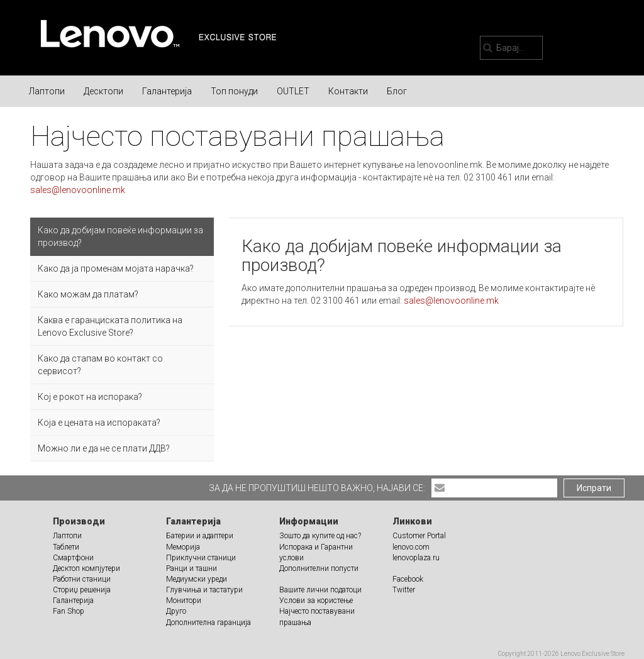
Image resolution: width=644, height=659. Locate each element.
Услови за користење (316, 601)
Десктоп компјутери (86, 568)
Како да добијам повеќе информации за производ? (120, 236)
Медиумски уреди (197, 579)
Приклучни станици (201, 558)
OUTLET (293, 91)
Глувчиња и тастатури (204, 590)
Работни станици (82, 579)
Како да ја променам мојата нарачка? (116, 269)
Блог (397, 91)
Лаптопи (47, 91)
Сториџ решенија (82, 590)
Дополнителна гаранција (208, 623)
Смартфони (73, 558)
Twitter (404, 590)
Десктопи (103, 91)
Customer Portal (419, 536)
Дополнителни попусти (319, 568)
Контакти (348, 91)
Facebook (408, 579)
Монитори (184, 601)
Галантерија (167, 91)
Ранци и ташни (192, 568)
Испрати (594, 488)
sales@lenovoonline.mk (78, 190)
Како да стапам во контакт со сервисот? (100, 365)
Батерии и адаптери (200, 536)
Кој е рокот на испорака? (90, 397)
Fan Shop (69, 611)
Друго (176, 611)
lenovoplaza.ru (416, 558)
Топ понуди (234, 91)
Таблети (66, 547)
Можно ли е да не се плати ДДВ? (104, 448)
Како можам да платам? (88, 294)
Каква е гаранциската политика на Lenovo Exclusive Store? (110, 326)
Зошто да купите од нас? (320, 536)
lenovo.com (411, 547)
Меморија (183, 547)
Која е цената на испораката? (99, 423)
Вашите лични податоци (320, 590)
